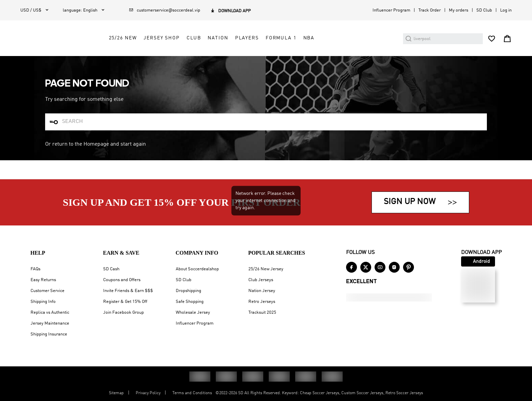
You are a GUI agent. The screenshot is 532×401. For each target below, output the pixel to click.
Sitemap (116, 393)
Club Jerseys (261, 280)
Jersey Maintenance (50, 323)
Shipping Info (43, 302)
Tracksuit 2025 (262, 313)
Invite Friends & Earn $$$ (128, 291)
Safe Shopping (190, 302)
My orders (459, 10)
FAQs (35, 269)
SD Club (484, 10)
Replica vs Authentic (50, 313)
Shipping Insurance (49, 334)
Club (255, 57)
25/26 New (184, 57)
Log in (506, 10)
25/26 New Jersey (266, 269)
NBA (370, 57)
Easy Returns (43, 280)
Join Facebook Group (123, 313)
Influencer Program (391, 10)
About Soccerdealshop (197, 269)
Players (308, 57)
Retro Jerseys (262, 302)
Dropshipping (188, 291)
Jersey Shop (223, 57)
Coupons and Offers (122, 280)
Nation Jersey (262, 291)
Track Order (430, 10)
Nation (280, 57)
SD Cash (111, 269)
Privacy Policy (148, 393)
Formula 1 (343, 57)
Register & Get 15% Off (125, 302)
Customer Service (47, 291)
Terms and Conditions (192, 393)
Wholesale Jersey (193, 313)
